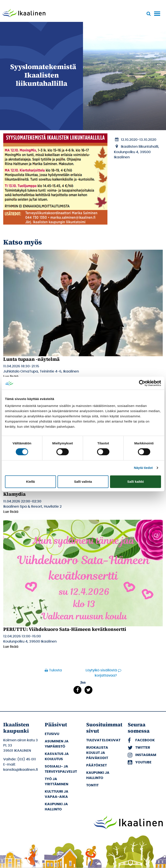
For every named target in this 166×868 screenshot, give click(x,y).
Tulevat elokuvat (103, 740)
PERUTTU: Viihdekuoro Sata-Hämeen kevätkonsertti (65, 629)
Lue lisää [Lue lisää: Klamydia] (11, 512)
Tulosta (54, 670)
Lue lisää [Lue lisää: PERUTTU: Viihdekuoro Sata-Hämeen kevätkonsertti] (11, 647)
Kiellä (30, 482)
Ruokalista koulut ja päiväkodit (97, 753)
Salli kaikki (136, 482)
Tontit (92, 785)
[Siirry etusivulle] (24, 13)
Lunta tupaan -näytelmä (31, 359)
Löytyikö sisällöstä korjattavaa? (101, 673)
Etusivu (52, 734)
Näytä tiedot (143, 468)
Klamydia (14, 494)
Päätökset (97, 765)
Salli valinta (83, 482)
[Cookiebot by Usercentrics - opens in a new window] (142, 383)
